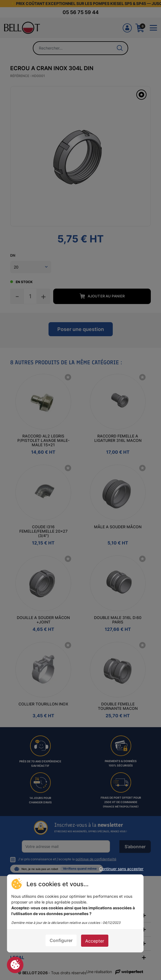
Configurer (61, 940)
